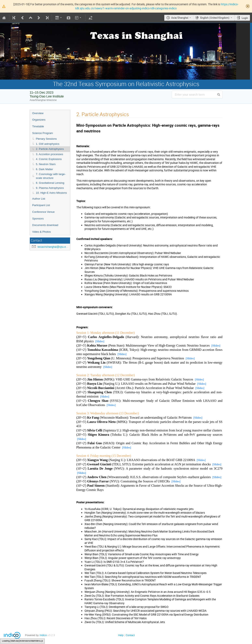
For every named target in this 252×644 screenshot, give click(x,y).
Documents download (45, 225)
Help (121, 635)
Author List (39, 199)
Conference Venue (43, 212)
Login (245, 18)
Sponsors (38, 219)
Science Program (43, 133)
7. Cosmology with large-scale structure (51, 176)
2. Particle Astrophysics (50, 149)
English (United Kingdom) (215, 18)
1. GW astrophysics (48, 144)
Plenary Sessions (46, 139)
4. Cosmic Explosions (49, 159)
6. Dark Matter (44, 169)
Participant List (41, 205)
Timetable (38, 126)
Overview (38, 113)
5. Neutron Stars (46, 164)
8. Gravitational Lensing (50, 183)
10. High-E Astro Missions (51, 193)
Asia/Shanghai (180, 18)
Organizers (39, 120)
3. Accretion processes (50, 154)
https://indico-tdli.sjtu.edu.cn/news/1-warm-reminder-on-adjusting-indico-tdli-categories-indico (157, 6)
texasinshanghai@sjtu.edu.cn (55, 247)
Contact (130, 635)
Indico (43, 635)
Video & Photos (42, 232)
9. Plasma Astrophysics (50, 188)
